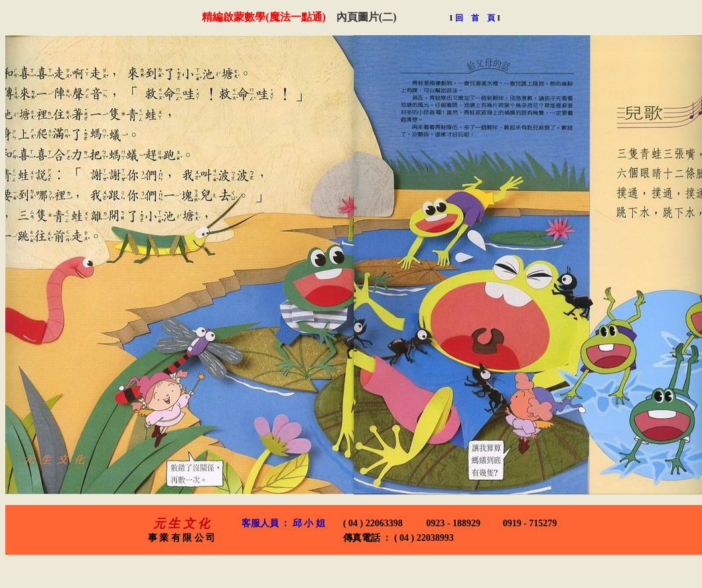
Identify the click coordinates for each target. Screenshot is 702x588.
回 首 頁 (478, 18)
